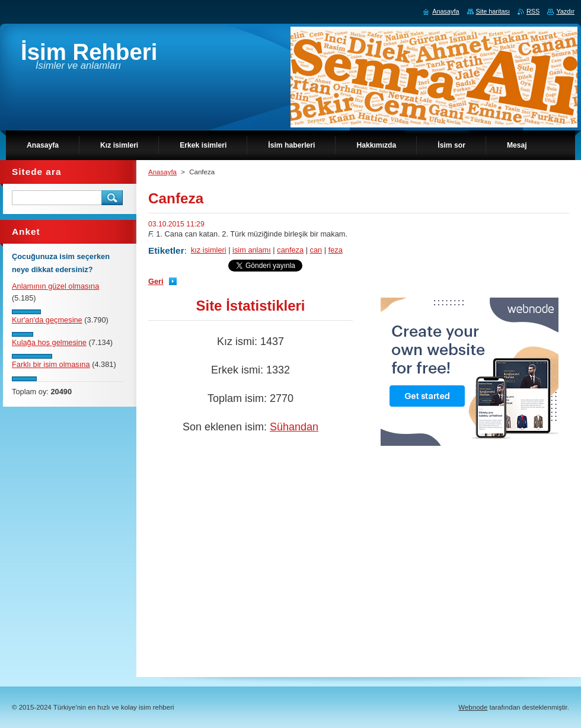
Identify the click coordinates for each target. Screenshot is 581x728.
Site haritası (493, 11)
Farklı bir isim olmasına (51, 364)
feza (336, 250)
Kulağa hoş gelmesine (49, 342)
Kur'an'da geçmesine (47, 320)
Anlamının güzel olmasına (55, 286)
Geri (156, 281)
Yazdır (565, 11)
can (316, 250)
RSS (533, 11)
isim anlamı (252, 250)
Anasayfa (162, 172)
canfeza (290, 250)
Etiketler (166, 250)
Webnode (473, 707)
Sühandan (294, 427)
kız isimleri (209, 250)
